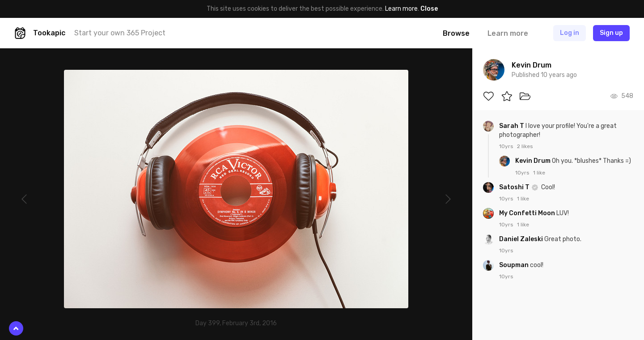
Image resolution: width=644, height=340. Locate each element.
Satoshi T (515, 187)
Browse (456, 33)
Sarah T (512, 126)
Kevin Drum (534, 161)
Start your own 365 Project (120, 33)
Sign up (611, 33)
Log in (570, 33)
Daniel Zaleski (522, 239)
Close (429, 9)
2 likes (525, 146)
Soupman (515, 265)
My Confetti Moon (528, 213)
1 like (539, 173)
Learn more (401, 9)
